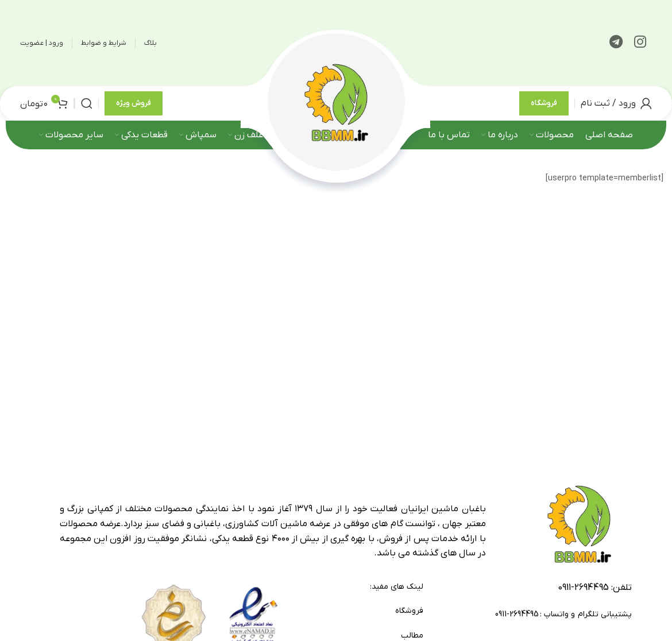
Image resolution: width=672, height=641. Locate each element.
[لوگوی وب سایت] (336, 107)
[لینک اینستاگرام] (640, 43)
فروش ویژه (134, 107)
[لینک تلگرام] (616, 43)
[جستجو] (87, 107)
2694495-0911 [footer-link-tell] (583, 595)
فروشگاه (544, 107)
